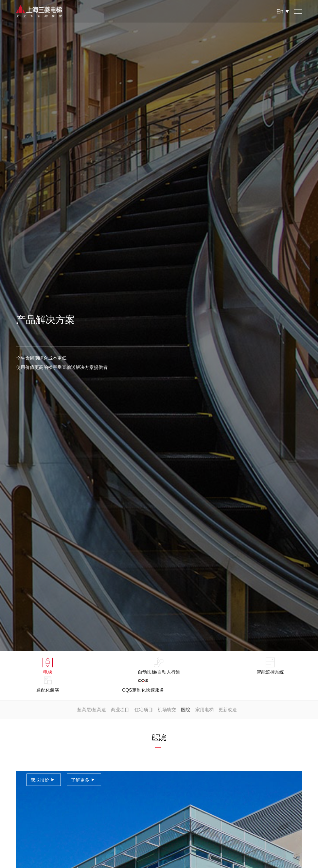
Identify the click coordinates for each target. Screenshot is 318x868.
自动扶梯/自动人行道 (159, 666)
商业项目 (120, 710)
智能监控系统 (270, 666)
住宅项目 (144, 710)
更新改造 (228, 710)
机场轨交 (167, 710)
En (280, 11)
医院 (185, 710)
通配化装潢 (48, 684)
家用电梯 (204, 710)
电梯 (48, 666)
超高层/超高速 (92, 710)
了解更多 (80, 780)
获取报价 (40, 780)
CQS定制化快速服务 (143, 684)
